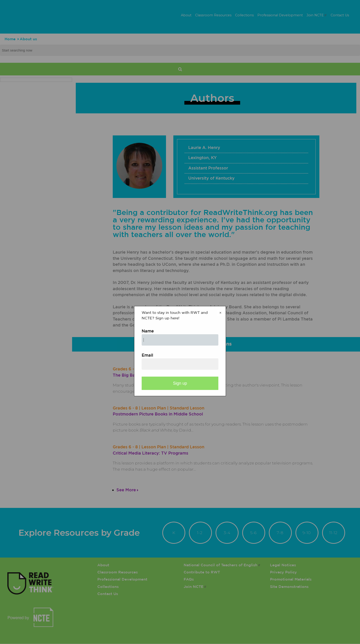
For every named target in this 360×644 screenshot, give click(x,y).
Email (147, 355)
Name (148, 331)
